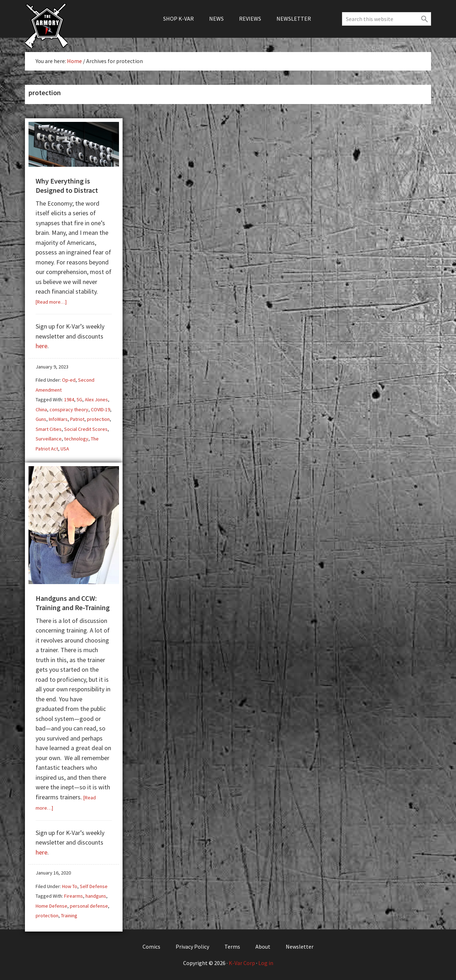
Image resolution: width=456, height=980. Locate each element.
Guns (41, 419)
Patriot (77, 419)
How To (70, 886)
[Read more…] (51, 302)
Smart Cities (49, 429)
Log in (266, 963)
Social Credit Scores (86, 429)
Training (69, 915)
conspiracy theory (69, 409)
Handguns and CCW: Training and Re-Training (73, 603)
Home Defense (51, 906)
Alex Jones (96, 399)
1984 (69, 399)
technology (76, 439)
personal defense (89, 906)
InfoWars (58, 419)
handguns (96, 896)
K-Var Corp (242, 963)
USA (65, 449)
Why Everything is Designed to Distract (67, 185)
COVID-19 (100, 409)
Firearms (74, 896)
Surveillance (49, 439)
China (41, 409)
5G (79, 399)
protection (98, 419)
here (42, 346)
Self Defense (94, 886)
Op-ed (69, 380)
